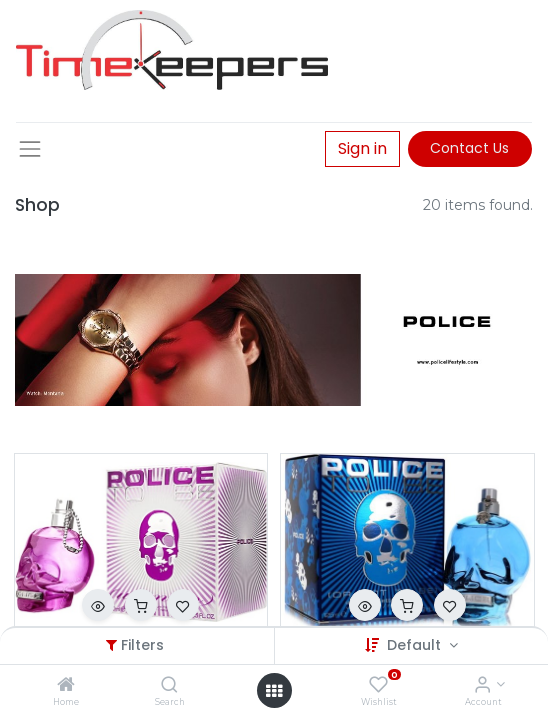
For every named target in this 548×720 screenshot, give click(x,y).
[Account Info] (482, 686)
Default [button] (416, 645)
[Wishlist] (378, 686)
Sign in (362, 148)
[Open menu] (274, 691)
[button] (98, 605)
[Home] (66, 686)
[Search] (169, 686)
